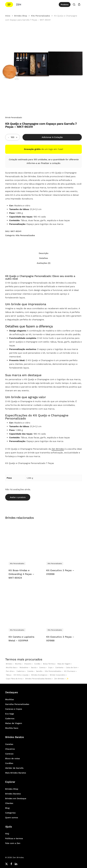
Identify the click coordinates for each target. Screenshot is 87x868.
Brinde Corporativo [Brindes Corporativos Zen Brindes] (58, 675)
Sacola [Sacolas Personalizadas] (34, 667)
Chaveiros (10, 749)
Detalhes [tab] (44, 258)
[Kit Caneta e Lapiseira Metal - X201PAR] (24, 607)
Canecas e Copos (14, 709)
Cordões (9, 763)
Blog (7, 808)
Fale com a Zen (13, 843)
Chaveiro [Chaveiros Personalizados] (28, 664)
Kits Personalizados (41, 16)
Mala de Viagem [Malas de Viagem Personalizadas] (64, 664)
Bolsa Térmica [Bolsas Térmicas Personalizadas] (49, 664)
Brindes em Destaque (16, 798)
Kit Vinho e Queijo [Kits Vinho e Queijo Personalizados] (21, 675)
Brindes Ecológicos (39, 675)
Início (8, 16)
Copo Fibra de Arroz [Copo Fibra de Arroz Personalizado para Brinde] (14, 679)
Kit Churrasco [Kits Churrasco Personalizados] (70, 671)
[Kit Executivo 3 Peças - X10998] (61, 540)
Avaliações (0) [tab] (44, 263)
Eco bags (10, 714)
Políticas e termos (14, 838)
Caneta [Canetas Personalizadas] (30, 671)
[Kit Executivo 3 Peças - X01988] (61, 607)
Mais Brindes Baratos (16, 773)
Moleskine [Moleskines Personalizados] (24, 667)
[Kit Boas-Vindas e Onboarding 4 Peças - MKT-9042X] (24, 540)
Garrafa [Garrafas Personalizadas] (39, 671)
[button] (9, 5)
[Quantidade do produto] (13, 137)
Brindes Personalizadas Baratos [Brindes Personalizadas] (38, 679)
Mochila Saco (12, 728)
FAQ (7, 834)
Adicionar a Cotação (52, 137)
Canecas (9, 754)
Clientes (9, 803)
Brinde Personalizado (14, 117)
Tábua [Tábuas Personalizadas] (8, 675)
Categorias (10, 813)
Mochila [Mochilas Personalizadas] (18, 664)
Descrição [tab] (44, 253)
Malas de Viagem (14, 723)
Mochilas (10, 699)
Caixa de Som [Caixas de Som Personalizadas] (71, 667)
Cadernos (21, 671)
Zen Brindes (58, 449)
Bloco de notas (13, 759)
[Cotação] (79, 5)
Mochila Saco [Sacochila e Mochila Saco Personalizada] (11, 667)
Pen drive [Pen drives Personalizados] (10, 671)
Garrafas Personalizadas (17, 704)
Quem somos (12, 818)
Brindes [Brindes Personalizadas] (9, 664)
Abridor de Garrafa (14, 768)
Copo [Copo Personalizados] (50, 667)
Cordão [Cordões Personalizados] (37, 664)
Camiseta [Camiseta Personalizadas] (59, 667)
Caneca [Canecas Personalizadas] (42, 667)
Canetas (9, 744)
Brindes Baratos (13, 794)
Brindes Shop (21, 16)
